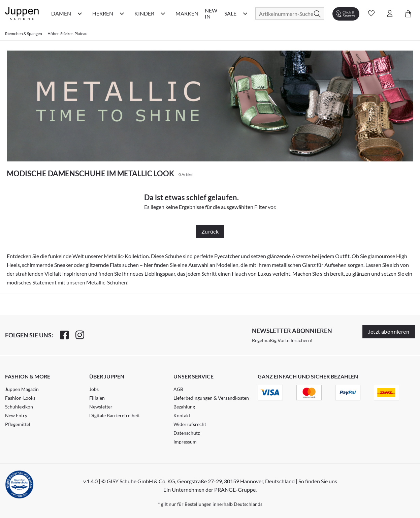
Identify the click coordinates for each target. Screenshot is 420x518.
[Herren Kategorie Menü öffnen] (122, 13)
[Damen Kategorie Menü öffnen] (80, 13)
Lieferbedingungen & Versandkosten (211, 398)
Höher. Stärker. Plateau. (68, 34)
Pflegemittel (18, 424)
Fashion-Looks (20, 398)
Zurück (210, 231)
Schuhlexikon (19, 407)
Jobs (94, 389)
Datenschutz (187, 433)
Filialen (97, 398)
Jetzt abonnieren (389, 331)
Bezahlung (184, 407)
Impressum (185, 442)
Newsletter (101, 407)
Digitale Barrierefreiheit (115, 415)
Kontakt (182, 415)
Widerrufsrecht (190, 424)
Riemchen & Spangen (24, 34)
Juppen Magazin (22, 389)
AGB (178, 389)
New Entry (16, 415)
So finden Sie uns (318, 481)
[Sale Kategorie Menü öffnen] (245, 13)
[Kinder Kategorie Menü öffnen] (163, 13)
